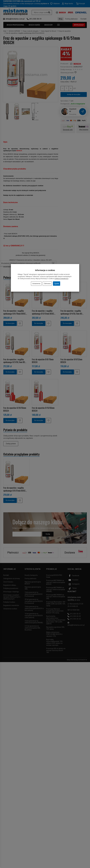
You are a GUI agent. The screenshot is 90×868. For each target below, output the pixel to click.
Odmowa (47, 284)
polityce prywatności (62, 279)
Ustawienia (36, 284)
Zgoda (57, 284)
